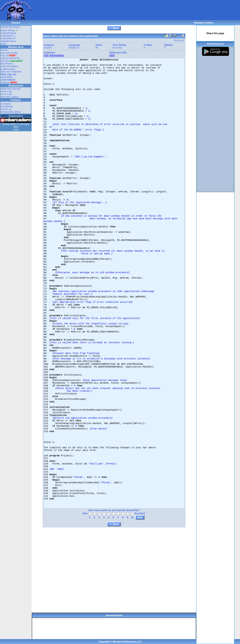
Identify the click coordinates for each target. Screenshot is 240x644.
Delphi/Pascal (9, 33)
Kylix (4, 44)
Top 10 (5, 55)
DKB (112, 55)
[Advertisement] (113, 10)
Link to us (7, 109)
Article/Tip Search (11, 27)
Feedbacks (7, 106)
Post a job (7, 94)
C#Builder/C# (8, 38)
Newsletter (7, 77)
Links (16, 130)
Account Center (10, 53)
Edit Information (10, 66)
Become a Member (11, 72)
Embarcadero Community (16, 124)
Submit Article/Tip (11, 58)
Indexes (6, 82)
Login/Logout (8, 69)
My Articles (7, 64)
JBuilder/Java (9, 41)
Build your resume (11, 89)
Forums (12, 61)
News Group (10, 30)
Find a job (7, 91)
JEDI (16, 127)
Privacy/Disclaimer (11, 112)
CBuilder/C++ (9, 36)
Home (4, 50)
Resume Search (10, 97)
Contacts (6, 104)
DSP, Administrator (54, 55)
